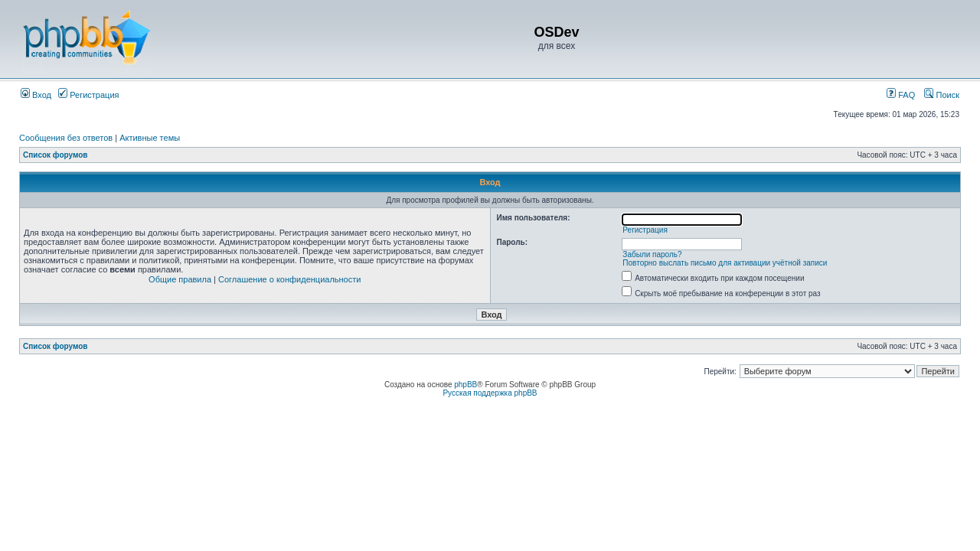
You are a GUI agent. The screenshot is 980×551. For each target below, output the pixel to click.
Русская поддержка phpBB (490, 393)
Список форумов (56, 155)
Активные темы (150, 138)
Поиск (942, 95)
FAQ (901, 95)
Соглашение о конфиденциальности (289, 279)
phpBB (465, 385)
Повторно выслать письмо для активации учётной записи (725, 263)
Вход (36, 95)
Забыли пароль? (652, 254)
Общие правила (180, 279)
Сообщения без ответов (66, 138)
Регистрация (88, 95)
